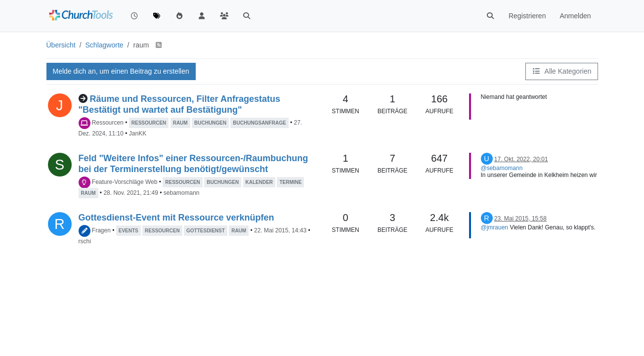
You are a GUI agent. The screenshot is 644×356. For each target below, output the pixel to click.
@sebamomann (502, 168)
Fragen (101, 230)
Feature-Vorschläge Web (125, 182)
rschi (85, 241)
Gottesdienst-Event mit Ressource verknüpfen (176, 218)
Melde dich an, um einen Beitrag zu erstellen (121, 71)
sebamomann (182, 193)
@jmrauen (495, 227)
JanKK (138, 133)
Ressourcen (108, 123)
